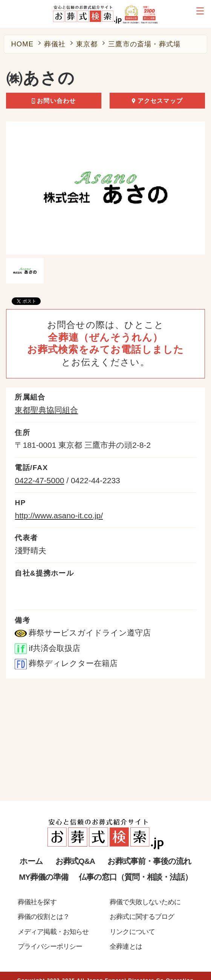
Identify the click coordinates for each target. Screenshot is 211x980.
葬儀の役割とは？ (44, 916)
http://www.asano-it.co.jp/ (59, 515)
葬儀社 (55, 44)
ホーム (31, 861)
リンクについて (132, 932)
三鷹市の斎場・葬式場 (144, 44)
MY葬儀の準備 (43, 877)
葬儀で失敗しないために (145, 902)
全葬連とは (126, 946)
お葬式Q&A (75, 861)
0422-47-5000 (39, 480)
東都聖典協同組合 (46, 410)
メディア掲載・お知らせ (53, 932)
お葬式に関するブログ (142, 916)
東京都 (87, 44)
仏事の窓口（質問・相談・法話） (135, 877)
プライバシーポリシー (50, 946)
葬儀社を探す (37, 902)
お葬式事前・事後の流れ (149, 861)
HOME (22, 44)
